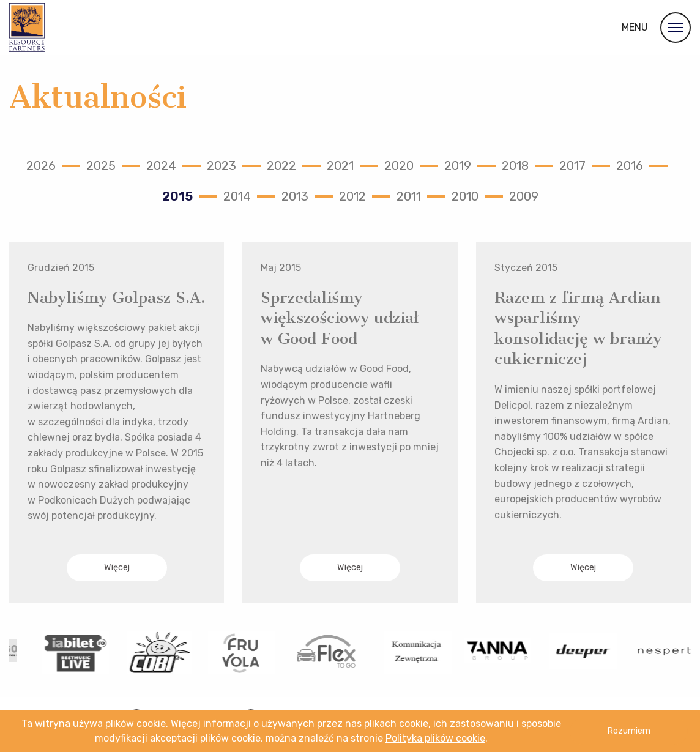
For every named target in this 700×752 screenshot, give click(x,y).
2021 (340, 166)
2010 (465, 196)
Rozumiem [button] (629, 731)
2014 (237, 196)
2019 (458, 166)
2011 (409, 196)
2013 (295, 196)
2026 (41, 166)
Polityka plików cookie (435, 738)
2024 (161, 166)
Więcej (117, 568)
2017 (572, 166)
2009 (524, 196)
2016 (630, 166)
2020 (399, 166)
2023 (222, 166)
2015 (177, 196)
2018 (515, 166)
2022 (281, 166)
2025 (101, 166)
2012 (352, 196)
